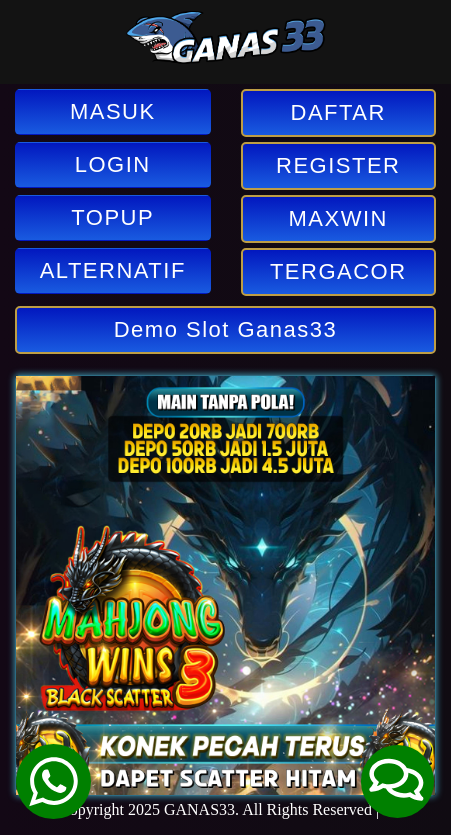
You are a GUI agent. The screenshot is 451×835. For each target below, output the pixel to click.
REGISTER (338, 165)
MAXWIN (338, 218)
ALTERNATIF (113, 270)
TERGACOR (338, 271)
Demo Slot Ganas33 (226, 329)
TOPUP (112, 217)
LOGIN (113, 164)
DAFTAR (338, 112)
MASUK (113, 111)
